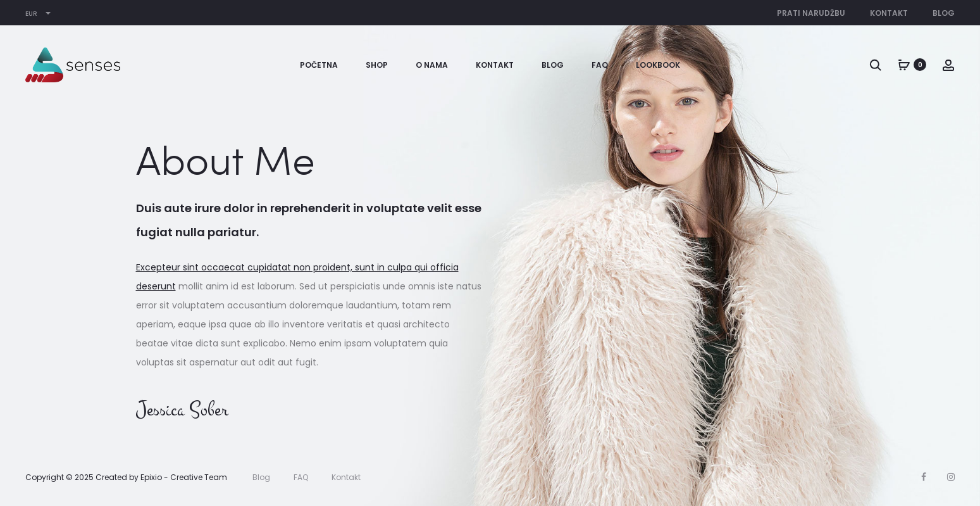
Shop (377, 65)
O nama (432, 65)
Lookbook (658, 65)
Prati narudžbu (811, 13)
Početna (319, 65)
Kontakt (889, 13)
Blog (944, 13)
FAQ (600, 65)
